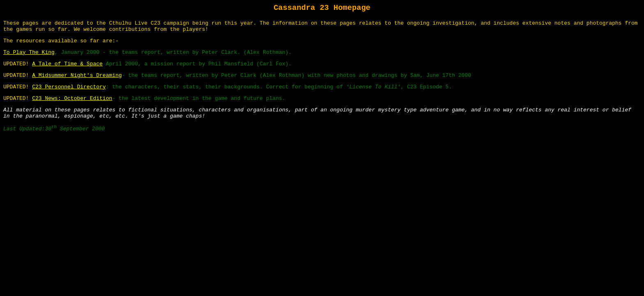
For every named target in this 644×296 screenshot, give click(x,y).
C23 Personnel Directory (69, 87)
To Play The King (29, 52)
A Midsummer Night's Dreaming (77, 75)
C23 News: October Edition (72, 98)
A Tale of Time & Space (67, 64)
